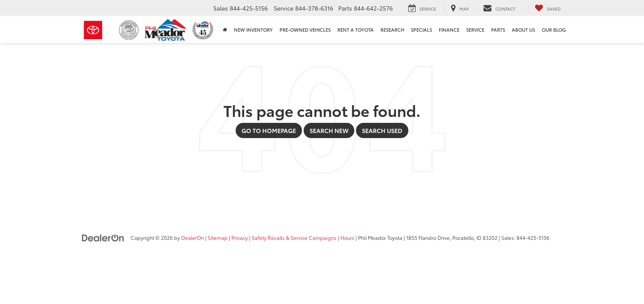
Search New (329, 130)
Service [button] (475, 30)
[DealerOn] (103, 237)
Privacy (240, 237)
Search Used (382, 130)
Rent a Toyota (356, 30)
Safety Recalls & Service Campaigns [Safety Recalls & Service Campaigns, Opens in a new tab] (294, 237)
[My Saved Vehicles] (548, 8)
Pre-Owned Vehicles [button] (305, 30)
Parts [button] (498, 30)
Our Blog (554, 30)
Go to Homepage (269, 130)
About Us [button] (523, 30)
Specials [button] (421, 30)
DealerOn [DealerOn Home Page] (193, 237)
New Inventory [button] (253, 30)
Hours (347, 237)
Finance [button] (449, 30)
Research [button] (392, 30)
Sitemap (218, 237)
